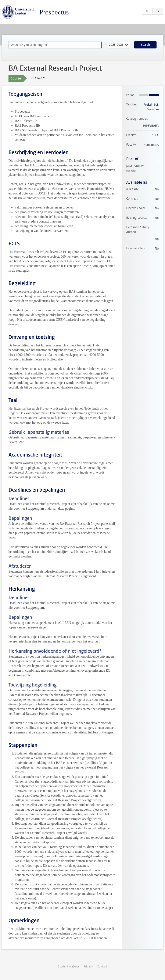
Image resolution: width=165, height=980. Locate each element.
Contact (102, 967)
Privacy (88, 967)
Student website (69, 967)
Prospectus (54, 12)
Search (145, 45)
